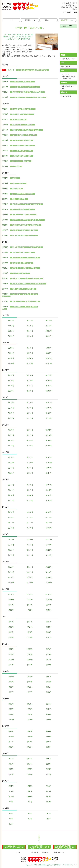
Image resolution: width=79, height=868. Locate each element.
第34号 (49, 747)
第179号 (11, 413)
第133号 (49, 523)
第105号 (30, 583)
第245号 (5, 188)
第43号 (49, 731)
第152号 (11, 473)
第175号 (49, 430)
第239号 (5, 220)
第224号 (5, 307)
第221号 (11, 321)
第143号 (11, 495)
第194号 (11, 381)
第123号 (30, 545)
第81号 (30, 637)
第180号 (30, 413)
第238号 (5, 225)
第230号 (5, 273)
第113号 (11, 567)
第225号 (5, 301)
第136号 (49, 517)
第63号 (30, 682)
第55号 (49, 704)
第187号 (49, 403)
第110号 (11, 572)
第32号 (11, 747)
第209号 (11, 348)
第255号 (5, 130)
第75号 (30, 654)
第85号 (49, 632)
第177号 (30, 418)
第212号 (11, 336)
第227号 (5, 289)
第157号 (49, 468)
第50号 (11, 709)
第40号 (49, 737)
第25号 (49, 769)
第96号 (30, 605)
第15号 (30, 791)
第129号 (30, 528)
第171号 (30, 435)
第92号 (11, 610)
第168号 (30, 440)
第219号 (30, 326)
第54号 (30, 704)
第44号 (11, 720)
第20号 (11, 774)
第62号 (11, 682)
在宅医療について (30, 20)
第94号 (49, 610)
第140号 (11, 500)
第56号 (11, 692)
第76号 (49, 654)
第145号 (49, 495)
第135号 (30, 517)
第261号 (5, 92)
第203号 (11, 358)
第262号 (5, 87)
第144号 (30, 495)
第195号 (30, 381)
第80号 (11, 637)
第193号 (49, 386)
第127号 (49, 540)
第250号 (5, 156)
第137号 (11, 512)
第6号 (30, 813)
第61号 (49, 687)
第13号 (49, 797)
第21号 (30, 774)
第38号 (11, 737)
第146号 (11, 490)
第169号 (49, 440)
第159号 (30, 463)
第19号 (49, 786)
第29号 (11, 759)
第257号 (5, 119)
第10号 (49, 802)
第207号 (30, 353)
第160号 (49, 463)
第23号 (11, 769)
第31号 (49, 759)
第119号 (11, 550)
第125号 (11, 540)
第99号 (30, 600)
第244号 (5, 194)
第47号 (11, 714)
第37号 (49, 742)
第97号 (49, 605)
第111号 (30, 572)
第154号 (49, 473)
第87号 (30, 627)
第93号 (30, 610)
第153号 (30, 473)
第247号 (5, 178)
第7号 (49, 813)
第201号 (30, 364)
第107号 (11, 577)
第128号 (11, 528)
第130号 (49, 528)
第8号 (11, 802)
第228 (4, 284)
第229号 (5, 278)
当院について (49, 20)
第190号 (49, 391)
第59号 (11, 687)
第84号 (30, 632)
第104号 (11, 583)
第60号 (30, 687)
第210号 (30, 348)
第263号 (5, 82)
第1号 (11, 824)
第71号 (11, 660)
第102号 (30, 594)
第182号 (11, 408)
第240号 (5, 215)
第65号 (11, 677)
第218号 (11, 326)
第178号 (49, 418)
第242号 (5, 204)
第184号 (49, 408)
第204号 (30, 358)
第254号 (5, 135)
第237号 (5, 230)
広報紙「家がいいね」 (67, 20)
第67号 (49, 677)
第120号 (30, 550)
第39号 (30, 737)
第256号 (5, 125)
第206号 (11, 353)
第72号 (30, 660)
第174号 (30, 430)
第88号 (49, 627)
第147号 (30, 490)
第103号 (49, 594)
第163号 (49, 457)
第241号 (5, 209)
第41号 (11, 731)
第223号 (49, 321)
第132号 (30, 523)
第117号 (30, 555)
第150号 (30, 485)
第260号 (5, 97)
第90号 (30, 622)
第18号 (30, 786)
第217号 (49, 331)
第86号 (11, 627)
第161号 (11, 457)
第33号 (30, 747)
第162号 (30, 457)
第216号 (30, 331)
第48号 (30, 714)
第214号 (49, 336)
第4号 (49, 819)
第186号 (30, 403)
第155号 (11, 468)
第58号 (49, 692)
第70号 (49, 665)
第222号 (30, 321)
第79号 (49, 649)
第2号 (11, 819)
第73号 (49, 660)
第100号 (49, 600)
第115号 (49, 567)
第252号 (5, 145)
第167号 (11, 440)
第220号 (49, 326)
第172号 (49, 435)
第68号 (11, 665)
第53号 (11, 704)
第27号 (30, 764)
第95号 (11, 605)
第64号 (49, 682)
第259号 (5, 109)
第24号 (30, 769)
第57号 (30, 692)
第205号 (49, 358)
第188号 (11, 391)
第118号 (49, 555)
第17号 (11, 786)
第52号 (49, 709)
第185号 (11, 403)
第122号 (11, 545)
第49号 (49, 714)
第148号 (49, 490)
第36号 (30, 742)
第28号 (49, 764)
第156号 (30, 468)
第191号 (11, 386)
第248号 (5, 166)
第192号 (30, 386)
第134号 (11, 517)
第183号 (30, 408)
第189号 (30, 391)
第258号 (5, 114)
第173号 (11, 430)
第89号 (11, 622)
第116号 (11, 555)
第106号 (49, 583)
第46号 (49, 720)
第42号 (30, 731)
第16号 (49, 791)
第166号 (49, 446)
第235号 (5, 247)
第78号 (30, 649)
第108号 (30, 577)
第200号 (11, 364)
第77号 (11, 649)
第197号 (11, 375)
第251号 (5, 151)
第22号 (49, 774)
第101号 (11, 594)
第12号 (30, 797)
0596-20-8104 (72, 12)
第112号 (49, 572)
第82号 (49, 637)
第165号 (30, 446)
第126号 (30, 540)
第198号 (30, 375)
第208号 (49, 353)
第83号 (11, 632)
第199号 (49, 375)
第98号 (11, 600)
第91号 (49, 622)
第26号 (11, 764)
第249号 (5, 161)
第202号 (49, 364)
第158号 (11, 463)
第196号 (49, 381)
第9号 (30, 802)
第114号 (30, 567)
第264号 (11, 70)
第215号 (11, 331)
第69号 (30, 665)
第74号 (11, 654)
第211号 (49, 348)
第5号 (11, 813)
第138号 (30, 512)
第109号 (49, 577)
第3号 (30, 819)
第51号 (30, 709)
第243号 (5, 199)
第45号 (30, 720)
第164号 (11, 446)
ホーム (11, 20)
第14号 (11, 791)
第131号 (11, 523)
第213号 (30, 336)
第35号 (11, 742)
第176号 (11, 418)
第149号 (11, 485)
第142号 (49, 500)
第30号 (30, 759)
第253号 (5, 140)
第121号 (49, 550)
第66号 (30, 677)
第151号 (49, 485)
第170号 (11, 435)
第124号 (49, 545)
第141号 (30, 500)
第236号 (5, 235)
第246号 (5, 183)
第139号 (49, 512)
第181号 (49, 413)
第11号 (11, 797)
